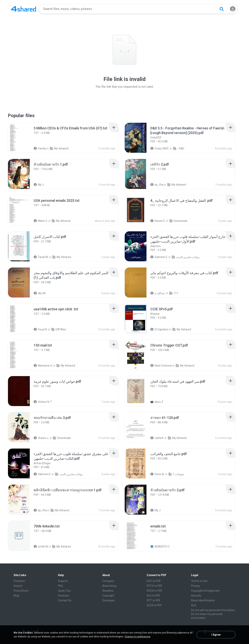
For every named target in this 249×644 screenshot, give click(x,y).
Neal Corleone (161, 366)
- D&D (179, 148)
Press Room (21, 591)
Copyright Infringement (205, 591)
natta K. (157, 438)
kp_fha (157, 185)
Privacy (196, 586)
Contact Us (65, 600)
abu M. (40, 293)
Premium (19, 581)
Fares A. (157, 474)
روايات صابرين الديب (186, 257)
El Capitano (159, 329)
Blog (16, 596)
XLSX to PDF (154, 605)
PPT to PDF (154, 600)
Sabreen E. (159, 257)
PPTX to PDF (154, 586)
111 (174, 293)
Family (40, 148)
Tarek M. (41, 257)
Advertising (109, 586)
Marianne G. (43, 366)
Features (63, 596)
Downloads (178, 221)
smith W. (41, 547)
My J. (39, 185)
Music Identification (203, 600)
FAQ (60, 586)
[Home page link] (24, 9)
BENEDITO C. (160, 547)
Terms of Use (199, 581)
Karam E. (158, 221)
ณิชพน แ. (41, 438)
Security (196, 596)
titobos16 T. (43, 402)
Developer (109, 600)
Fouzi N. (41, 329)
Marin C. (41, 221)
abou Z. (157, 402)
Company (108, 581)
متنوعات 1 (176, 474)
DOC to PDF (154, 581)
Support (63, 581)
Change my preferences (137, 637)
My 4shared (59, 148)
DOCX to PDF (155, 591)
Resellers (108, 591)
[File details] (23, 138)
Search (18, 586)
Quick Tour (64, 591)
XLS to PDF (153, 596)
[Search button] (222, 9)
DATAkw (59, 329)
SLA (194, 605)
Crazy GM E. (160, 148)
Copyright (108, 596)
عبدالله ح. (158, 293)
